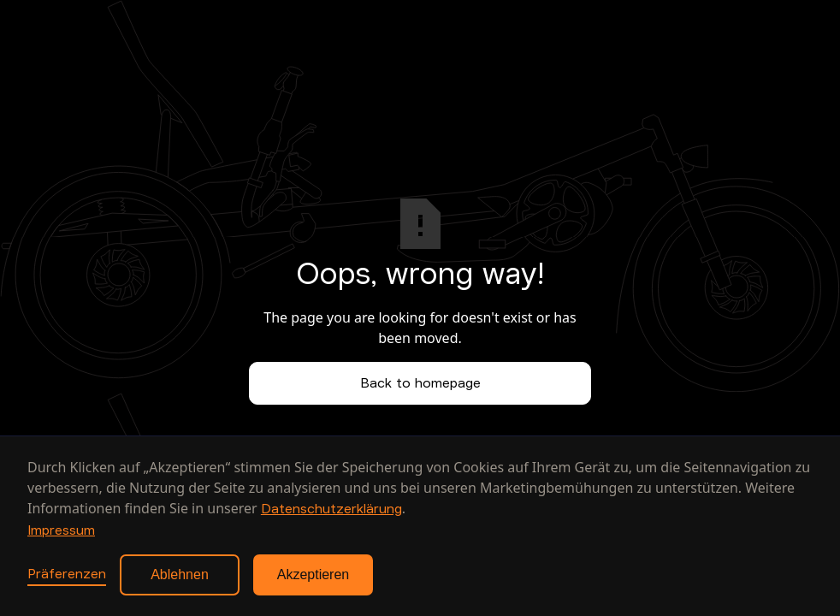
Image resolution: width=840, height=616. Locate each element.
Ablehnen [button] (180, 575)
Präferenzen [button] (67, 574)
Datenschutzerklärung (331, 509)
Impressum (61, 530)
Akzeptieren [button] (314, 575)
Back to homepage (420, 383)
